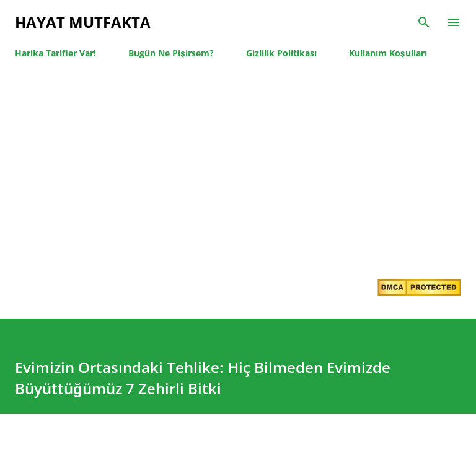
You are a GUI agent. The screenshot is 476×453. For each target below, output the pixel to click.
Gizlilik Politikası (281, 53)
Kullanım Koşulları (388, 53)
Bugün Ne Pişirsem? (171, 53)
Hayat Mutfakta (83, 22)
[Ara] (424, 22)
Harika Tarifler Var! (55, 53)
